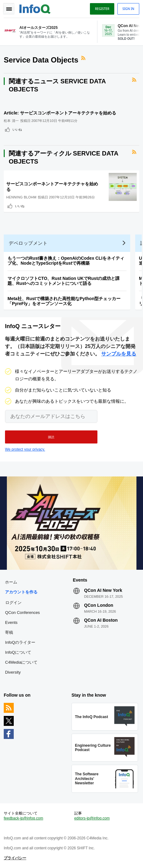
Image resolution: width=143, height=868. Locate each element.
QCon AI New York (103, 590)
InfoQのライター (20, 642)
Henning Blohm (21, 197)
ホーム (11, 582)
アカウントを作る (21, 592)
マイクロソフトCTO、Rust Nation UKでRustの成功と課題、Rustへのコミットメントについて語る (64, 281)
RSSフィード (84, 58)
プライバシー (15, 858)
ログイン (13, 602)
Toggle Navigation (9, 9)
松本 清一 (11, 121)
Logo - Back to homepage (35, 8)
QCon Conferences (22, 613)
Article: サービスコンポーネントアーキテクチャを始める (60, 113)
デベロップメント (28, 243)
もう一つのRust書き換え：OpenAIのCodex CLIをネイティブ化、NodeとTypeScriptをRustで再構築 (66, 261)
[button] (51, 437)
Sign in (128, 9)
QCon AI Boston (101, 620)
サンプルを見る (119, 354)
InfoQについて (18, 652)
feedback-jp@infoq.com (23, 818)
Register (102, 9)
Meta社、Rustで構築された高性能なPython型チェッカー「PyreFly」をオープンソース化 (64, 301)
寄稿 (9, 632)
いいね (17, 129)
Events (11, 622)
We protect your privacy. (25, 449)
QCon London (99, 605)
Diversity (13, 672)
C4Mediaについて (21, 662)
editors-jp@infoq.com (92, 818)
